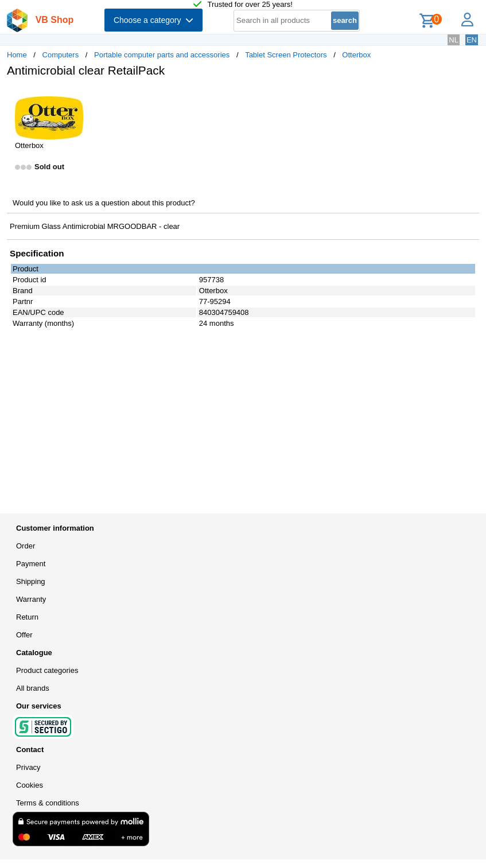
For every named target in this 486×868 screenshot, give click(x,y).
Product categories (47, 670)
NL (454, 40)
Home (17, 55)
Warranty (31, 599)
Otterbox (356, 55)
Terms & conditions (48, 803)
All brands (33, 688)
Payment (31, 564)
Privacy (28, 767)
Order (26, 546)
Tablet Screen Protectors (286, 55)
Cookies (30, 785)
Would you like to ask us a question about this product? (104, 203)
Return (27, 617)
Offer (24, 635)
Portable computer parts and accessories (162, 55)
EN (472, 40)
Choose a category (153, 20)
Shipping (31, 581)
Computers (61, 55)
